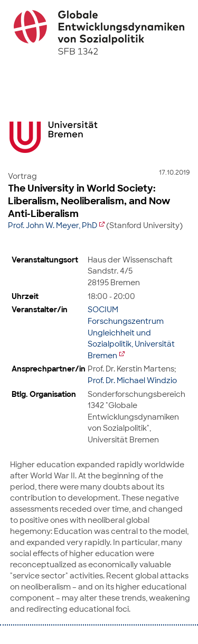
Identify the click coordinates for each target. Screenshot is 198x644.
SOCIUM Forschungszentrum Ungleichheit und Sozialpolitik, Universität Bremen (131, 332)
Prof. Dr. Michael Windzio (132, 380)
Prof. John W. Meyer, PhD (53, 225)
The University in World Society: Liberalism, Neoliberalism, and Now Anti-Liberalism (89, 201)
